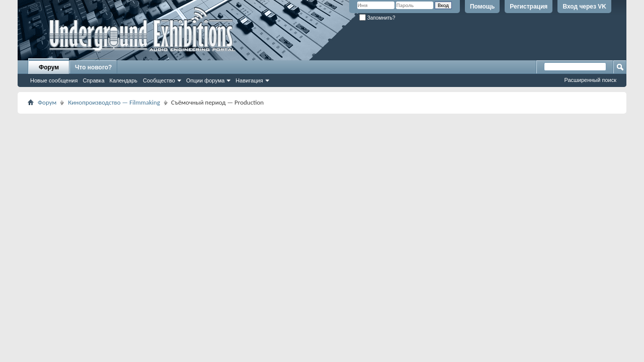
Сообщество (159, 80)
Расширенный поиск (590, 80)
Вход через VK (584, 7)
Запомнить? (377, 18)
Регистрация (529, 7)
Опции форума (205, 80)
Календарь (124, 80)
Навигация (249, 80)
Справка (93, 80)
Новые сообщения (54, 80)
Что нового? (93, 67)
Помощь (482, 7)
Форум (49, 67)
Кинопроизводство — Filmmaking (114, 102)
